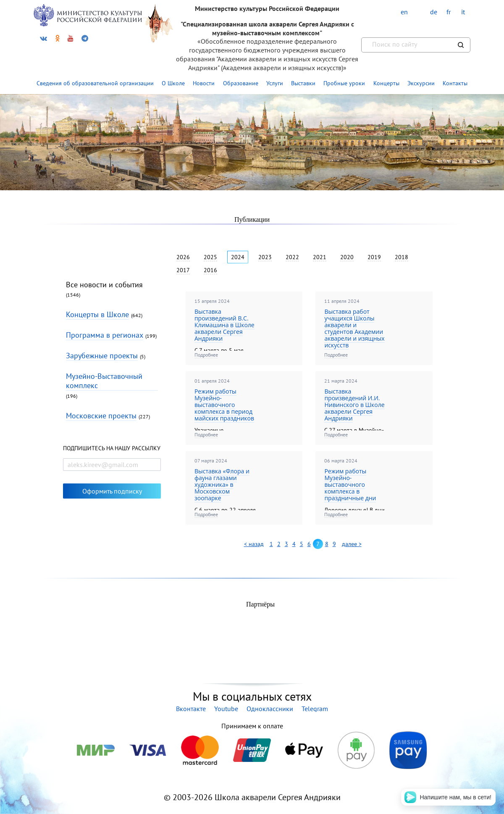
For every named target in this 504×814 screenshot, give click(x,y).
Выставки (303, 83)
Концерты (386, 83)
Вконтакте (191, 709)
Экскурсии (421, 83)
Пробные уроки (344, 83)
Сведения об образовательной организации (95, 83)
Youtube (226, 709)
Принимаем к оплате (252, 726)
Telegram (315, 709)
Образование (241, 83)
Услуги (275, 83)
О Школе (173, 83)
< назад (254, 544)
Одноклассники (270, 709)
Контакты (455, 83)
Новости (204, 83)
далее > (352, 544)
